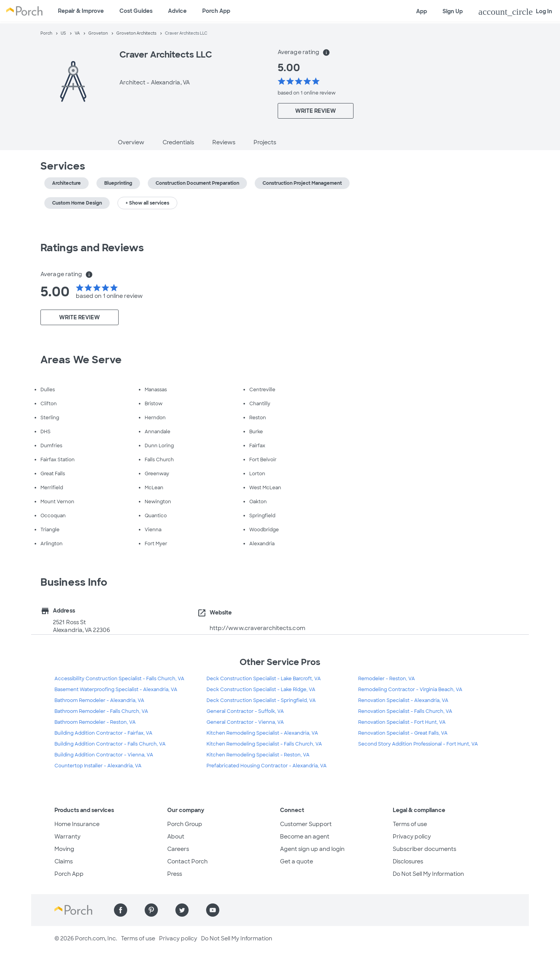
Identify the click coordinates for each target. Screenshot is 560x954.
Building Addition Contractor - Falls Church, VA (110, 744)
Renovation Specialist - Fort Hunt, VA (402, 722)
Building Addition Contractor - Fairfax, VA (103, 733)
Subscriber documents (424, 849)
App (422, 11)
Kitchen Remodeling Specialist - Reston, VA (258, 755)
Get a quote (297, 861)
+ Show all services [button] (147, 203)
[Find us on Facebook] (121, 910)
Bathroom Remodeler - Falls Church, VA (101, 711)
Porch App (216, 11)
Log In (515, 12)
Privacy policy (412, 837)
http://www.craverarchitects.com (257, 628)
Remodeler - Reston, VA (387, 679)
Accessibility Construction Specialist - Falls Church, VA (119, 679)
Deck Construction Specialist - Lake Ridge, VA (261, 690)
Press (175, 874)
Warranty (67, 837)
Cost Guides (136, 11)
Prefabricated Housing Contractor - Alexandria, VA (267, 766)
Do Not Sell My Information (428, 874)
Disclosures (408, 861)
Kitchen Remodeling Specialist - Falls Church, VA (264, 744)
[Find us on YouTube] (213, 910)
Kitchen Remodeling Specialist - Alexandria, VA (262, 733)
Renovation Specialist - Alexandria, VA (403, 700)
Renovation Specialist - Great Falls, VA (403, 733)
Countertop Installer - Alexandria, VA (98, 766)
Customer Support (306, 824)
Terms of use (410, 824)
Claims (64, 861)
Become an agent (305, 837)
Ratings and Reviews (92, 248)
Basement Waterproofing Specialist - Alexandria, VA (116, 690)
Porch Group (185, 824)
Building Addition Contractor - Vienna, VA (104, 755)
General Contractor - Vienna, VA (245, 722)
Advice (177, 11)
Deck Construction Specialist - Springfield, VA (261, 700)
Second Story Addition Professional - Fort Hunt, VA (418, 744)
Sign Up (453, 11)
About (176, 837)
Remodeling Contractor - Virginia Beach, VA (410, 690)
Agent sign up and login (312, 849)
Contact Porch (187, 861)
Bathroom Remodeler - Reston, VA (95, 722)
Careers (178, 849)
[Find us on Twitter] (182, 910)
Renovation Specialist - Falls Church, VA (405, 711)
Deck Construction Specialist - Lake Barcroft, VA (264, 679)
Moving (64, 849)
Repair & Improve (81, 11)
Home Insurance (77, 824)
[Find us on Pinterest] (151, 910)
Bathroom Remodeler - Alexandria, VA (99, 700)
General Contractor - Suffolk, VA (245, 711)
